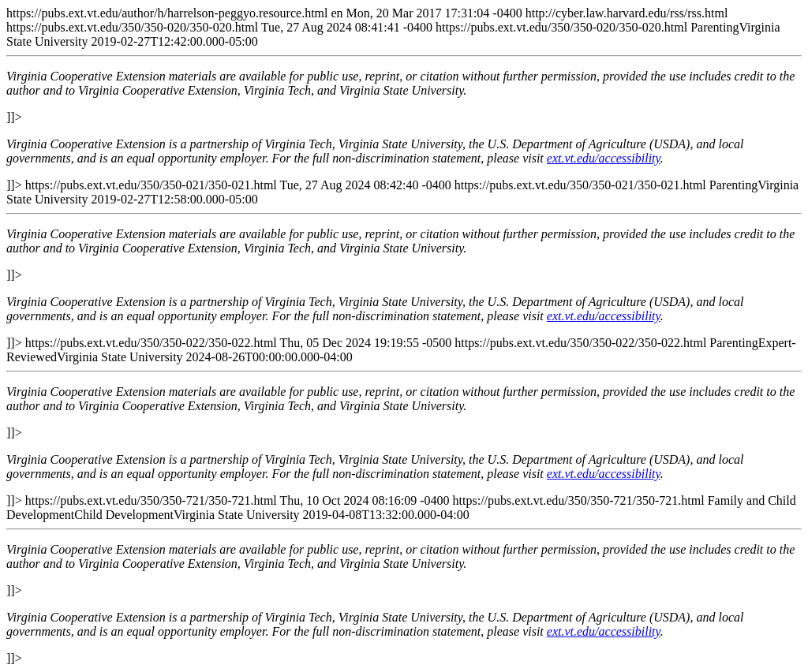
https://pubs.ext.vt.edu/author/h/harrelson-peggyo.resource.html (404, 336)
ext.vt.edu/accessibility (604, 158)
